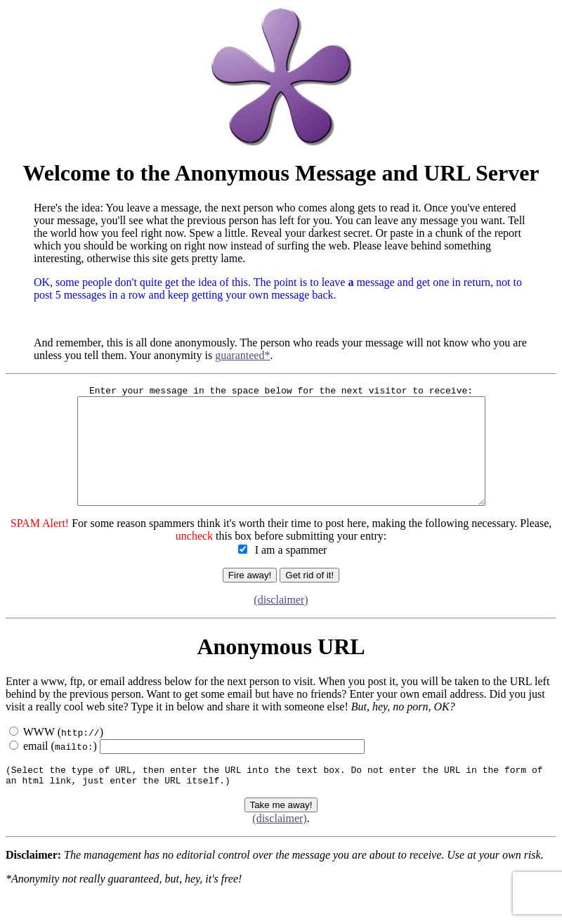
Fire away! (250, 598)
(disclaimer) (281, 623)
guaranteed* (242, 355)
